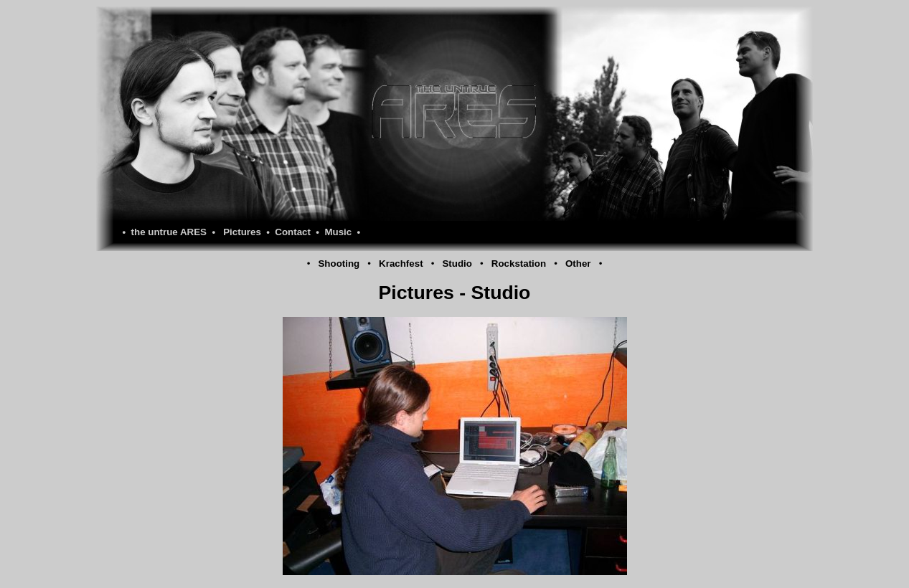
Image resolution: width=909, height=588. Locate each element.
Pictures (242, 232)
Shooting (339, 264)
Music (338, 232)
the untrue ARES (169, 232)
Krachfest (401, 264)
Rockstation (519, 264)
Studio (457, 264)
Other (578, 264)
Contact (293, 232)
